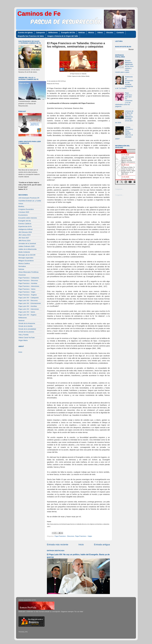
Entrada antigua (102, 545)
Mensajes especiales (26, 258)
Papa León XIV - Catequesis (28, 298)
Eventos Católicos (25, 224)
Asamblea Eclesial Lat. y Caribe (30, 201)
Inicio (81, 545)
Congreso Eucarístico (26, 209)
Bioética (21, 206)
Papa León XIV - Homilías (28, 306)
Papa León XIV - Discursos (28, 301)
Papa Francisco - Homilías (28, 283)
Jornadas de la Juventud (27, 243)
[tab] (121, 151)
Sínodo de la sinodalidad (27, 329)
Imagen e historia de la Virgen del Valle (63, 36)
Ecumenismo (23, 215)
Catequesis (41, 33)
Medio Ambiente (24, 252)
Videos (100, 33)
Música (91, 33)
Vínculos (110, 33)
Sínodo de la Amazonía (27, 323)
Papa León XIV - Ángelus (27, 315)
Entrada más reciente (58, 545)
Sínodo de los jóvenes (26, 332)
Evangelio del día (25, 221)
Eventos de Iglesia (25, 33)
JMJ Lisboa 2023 (24, 235)
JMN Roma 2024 (24, 241)
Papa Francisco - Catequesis (29, 278)
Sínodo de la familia (25, 326)
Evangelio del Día (68, 33)
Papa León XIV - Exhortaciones (30, 303)
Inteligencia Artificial (25, 229)
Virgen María (23, 340)
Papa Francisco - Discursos (64, 536)
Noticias (82, 33)
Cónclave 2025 (24, 212)
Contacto (120, 33)
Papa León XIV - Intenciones (29, 309)
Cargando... (119, 189)
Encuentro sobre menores (28, 218)
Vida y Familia (23, 335)
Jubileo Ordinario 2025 (26, 246)
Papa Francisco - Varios (27, 289)
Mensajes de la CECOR (27, 255)
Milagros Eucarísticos (26, 261)
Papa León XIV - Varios (27, 312)
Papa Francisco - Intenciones (29, 286)
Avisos (21, 204)
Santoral (21, 321)
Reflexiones (53, 33)
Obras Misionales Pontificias (28, 272)
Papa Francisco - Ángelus (28, 295)
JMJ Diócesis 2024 (25, 232)
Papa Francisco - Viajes (83, 536)
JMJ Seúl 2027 (24, 238)
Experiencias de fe (25, 226)
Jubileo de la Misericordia (27, 249)
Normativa (22, 266)
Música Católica (24, 263)
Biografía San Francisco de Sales (31, 36)
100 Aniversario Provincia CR (29, 198)
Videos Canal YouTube (27, 338)
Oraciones (22, 275)
